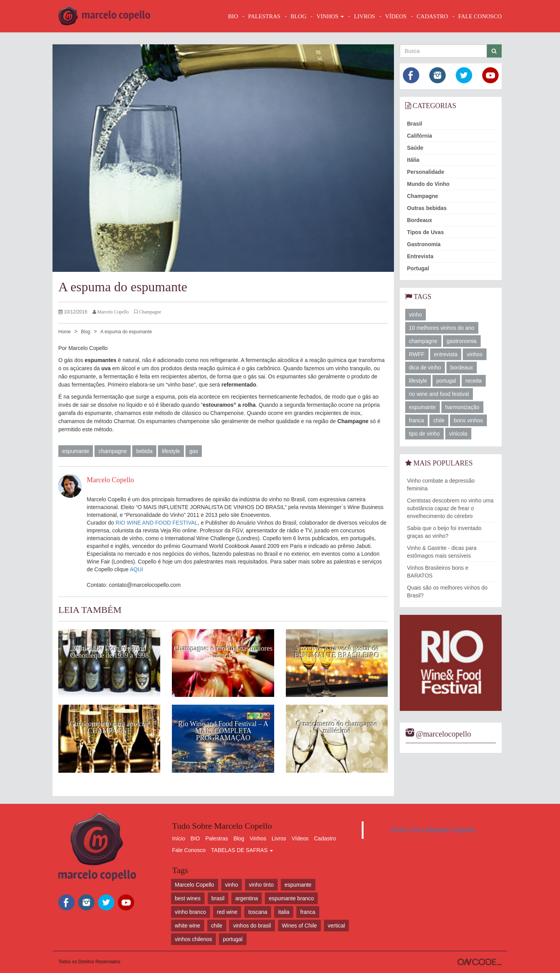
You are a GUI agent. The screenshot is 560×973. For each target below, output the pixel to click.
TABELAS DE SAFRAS (242, 850)
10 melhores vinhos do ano (442, 328)
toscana (258, 912)
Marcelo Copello (195, 885)
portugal (446, 381)
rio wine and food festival (439, 394)
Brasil (415, 124)
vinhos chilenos (194, 939)
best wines (188, 898)
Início (179, 838)
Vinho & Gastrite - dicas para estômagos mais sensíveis (442, 552)
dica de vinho (425, 367)
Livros (279, 838)
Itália (413, 160)
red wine (227, 912)
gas (194, 451)
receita (474, 381)
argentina (247, 898)
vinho (416, 315)
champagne (113, 451)
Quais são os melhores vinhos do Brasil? (447, 591)
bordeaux (462, 367)
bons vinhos (468, 420)
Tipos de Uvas (426, 232)
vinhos (474, 354)
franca (417, 420)
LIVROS (364, 16)
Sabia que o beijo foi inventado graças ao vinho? (444, 532)
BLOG (298, 16)
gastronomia (462, 341)
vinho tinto (261, 885)
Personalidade (426, 172)
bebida (144, 451)
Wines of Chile (299, 926)
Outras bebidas (427, 208)
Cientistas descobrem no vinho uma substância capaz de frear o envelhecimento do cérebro (451, 508)
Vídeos (300, 838)
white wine (188, 926)
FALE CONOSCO (480, 16)
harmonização (462, 407)
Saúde (415, 148)
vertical (336, 926)
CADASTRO (432, 16)
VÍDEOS (396, 16)
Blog (86, 332)
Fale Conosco (189, 850)
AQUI (136, 569)
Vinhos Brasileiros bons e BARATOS (438, 572)
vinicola (458, 434)
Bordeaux (420, 220)
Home (65, 332)
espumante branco (291, 898)
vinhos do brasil (252, 926)
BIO (233, 16)
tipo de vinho (424, 434)
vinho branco (191, 912)
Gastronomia (424, 244)
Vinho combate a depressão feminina (441, 485)
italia (284, 912)
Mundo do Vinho (428, 184)
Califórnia (420, 136)
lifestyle (171, 451)
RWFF (417, 354)
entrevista (446, 354)
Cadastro (325, 838)
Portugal (418, 268)
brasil (218, 898)
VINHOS (330, 16)
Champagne (423, 196)
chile (439, 420)
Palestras (264, 16)
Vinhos (258, 838)
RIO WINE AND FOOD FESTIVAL (157, 523)
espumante (76, 451)
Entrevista (420, 256)
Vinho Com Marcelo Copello (433, 830)
